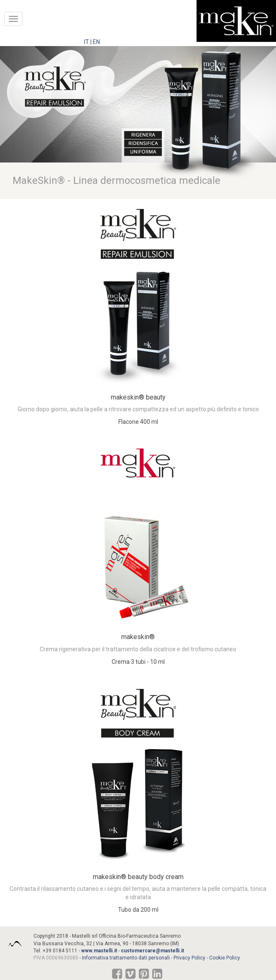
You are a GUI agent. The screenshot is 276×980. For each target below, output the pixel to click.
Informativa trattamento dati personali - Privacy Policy (144, 958)
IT (87, 42)
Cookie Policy (225, 958)
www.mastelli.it (99, 951)
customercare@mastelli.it (152, 951)
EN (96, 42)
